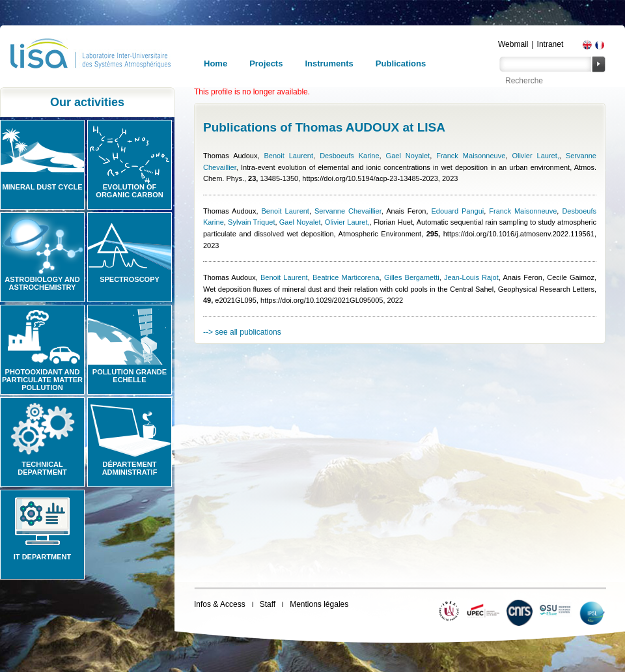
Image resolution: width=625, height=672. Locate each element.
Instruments (329, 63)
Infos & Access (220, 604)
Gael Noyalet (408, 156)
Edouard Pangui (457, 211)
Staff (268, 604)
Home (215, 63)
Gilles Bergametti (412, 277)
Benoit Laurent (289, 156)
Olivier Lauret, (535, 156)
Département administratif (130, 468)
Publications (401, 63)
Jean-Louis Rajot (471, 277)
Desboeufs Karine (349, 156)
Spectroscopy (130, 279)
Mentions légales (319, 604)
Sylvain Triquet (251, 222)
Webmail (513, 44)
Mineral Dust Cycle (42, 187)
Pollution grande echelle (130, 376)
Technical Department (42, 468)
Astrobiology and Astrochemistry (42, 283)
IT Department (42, 557)
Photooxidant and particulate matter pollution (42, 380)
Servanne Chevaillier (348, 211)
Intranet (550, 44)
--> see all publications (242, 332)
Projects (266, 63)
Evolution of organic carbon (129, 191)
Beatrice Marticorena (346, 277)
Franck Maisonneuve (471, 156)
